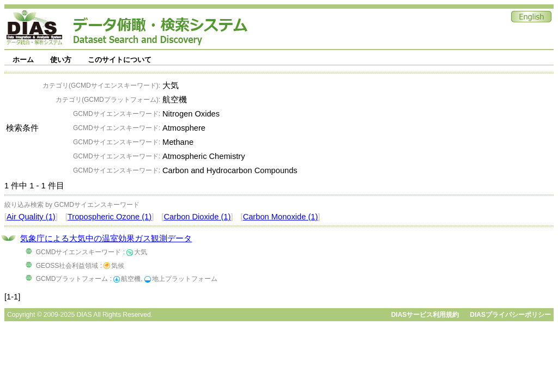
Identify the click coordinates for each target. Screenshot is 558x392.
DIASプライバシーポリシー (510, 315)
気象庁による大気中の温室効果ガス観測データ (106, 238)
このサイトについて (120, 60)
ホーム (23, 60)
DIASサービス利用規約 (425, 315)
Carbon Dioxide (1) (197, 217)
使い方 (61, 60)
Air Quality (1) (31, 217)
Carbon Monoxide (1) (281, 217)
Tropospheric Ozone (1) (110, 217)
